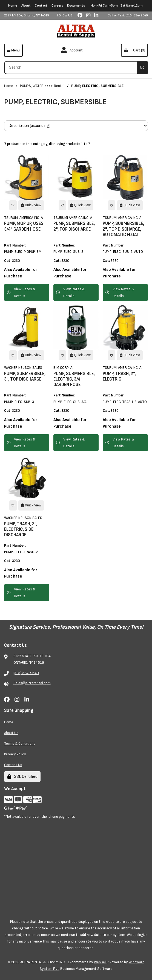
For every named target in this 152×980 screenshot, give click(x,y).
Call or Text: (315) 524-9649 (128, 15)
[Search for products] (73, 68)
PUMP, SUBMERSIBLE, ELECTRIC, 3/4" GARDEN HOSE (74, 379)
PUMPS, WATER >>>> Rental (42, 86)
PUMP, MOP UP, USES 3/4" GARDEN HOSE (24, 226)
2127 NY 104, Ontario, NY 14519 (27, 15)
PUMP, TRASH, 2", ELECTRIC (119, 376)
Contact (41, 6)
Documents (76, 6)
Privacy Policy (15, 754)
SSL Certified (22, 777)
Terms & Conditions (20, 743)
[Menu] (13, 50)
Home (13, 6)
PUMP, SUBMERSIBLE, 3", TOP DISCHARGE (25, 376)
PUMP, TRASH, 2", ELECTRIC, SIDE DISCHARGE (21, 529)
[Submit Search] (142, 68)
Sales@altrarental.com (32, 683)
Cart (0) (134, 50)
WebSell (100, 962)
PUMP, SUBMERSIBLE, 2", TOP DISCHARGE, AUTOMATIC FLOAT (123, 229)
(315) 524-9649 (26, 673)
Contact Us (13, 765)
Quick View (31, 205)
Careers (57, 6)
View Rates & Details (21, 292)
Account (72, 50)
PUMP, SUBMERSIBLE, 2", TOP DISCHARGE (74, 226)
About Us (11, 733)
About (26, 6)
